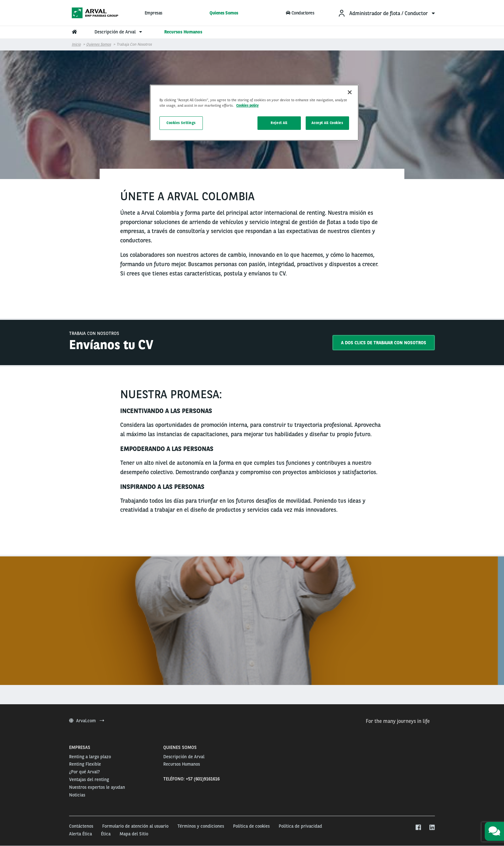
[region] (254, 113)
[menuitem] (386, 13)
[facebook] (418, 828)
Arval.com (87, 721)
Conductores (300, 13)
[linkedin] (432, 828)
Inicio (76, 44)
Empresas (153, 13)
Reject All (279, 123)
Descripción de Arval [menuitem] (119, 32)
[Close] (350, 92)
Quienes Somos (224, 13)
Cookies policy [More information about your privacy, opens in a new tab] (248, 105)
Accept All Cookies (327, 123)
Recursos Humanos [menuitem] (183, 32)
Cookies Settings (181, 123)
